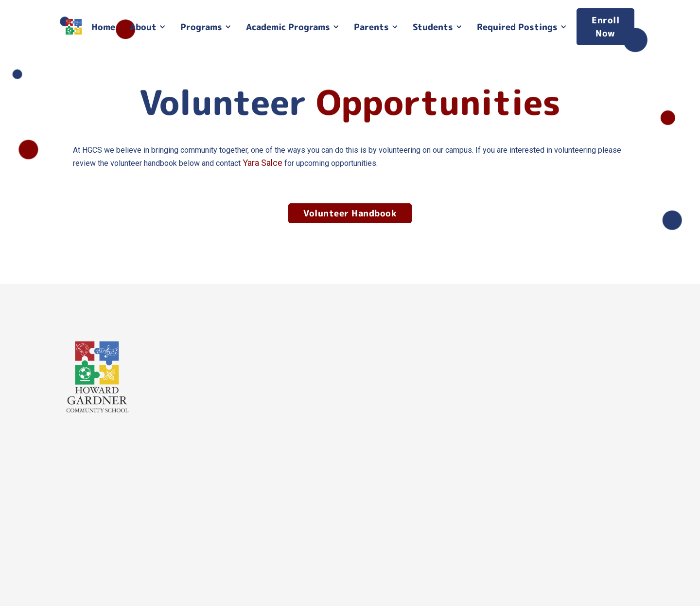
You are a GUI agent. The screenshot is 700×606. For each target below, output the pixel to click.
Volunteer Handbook (350, 213)
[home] (74, 27)
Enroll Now (605, 27)
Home (103, 27)
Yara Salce (262, 163)
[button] (148, 27)
